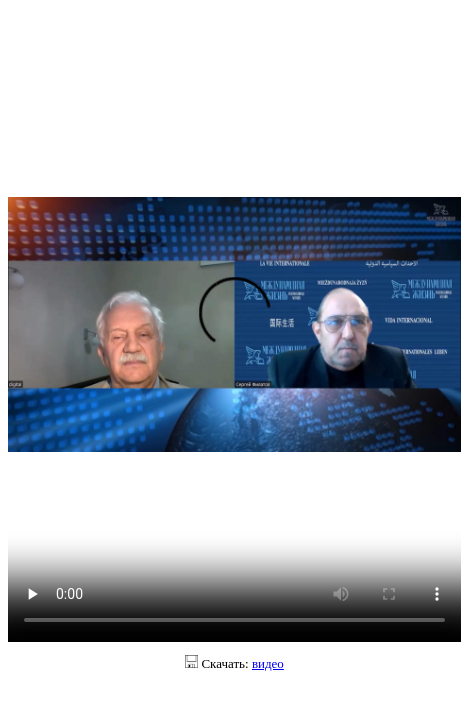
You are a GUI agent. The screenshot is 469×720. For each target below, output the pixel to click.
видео (268, 663)
